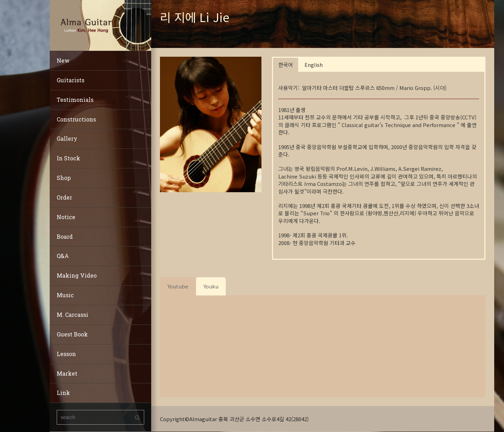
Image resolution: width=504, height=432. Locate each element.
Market (67, 373)
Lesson (66, 354)
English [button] (314, 65)
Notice (66, 217)
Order (64, 197)
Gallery (67, 138)
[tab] (178, 286)
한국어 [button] (286, 65)
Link (63, 393)
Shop (64, 178)
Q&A (63, 256)
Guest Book (72, 334)
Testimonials (75, 100)
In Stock (68, 158)
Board (65, 236)
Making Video (77, 275)
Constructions (76, 119)
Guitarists (71, 80)
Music (65, 295)
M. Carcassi (72, 315)
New (63, 60)
